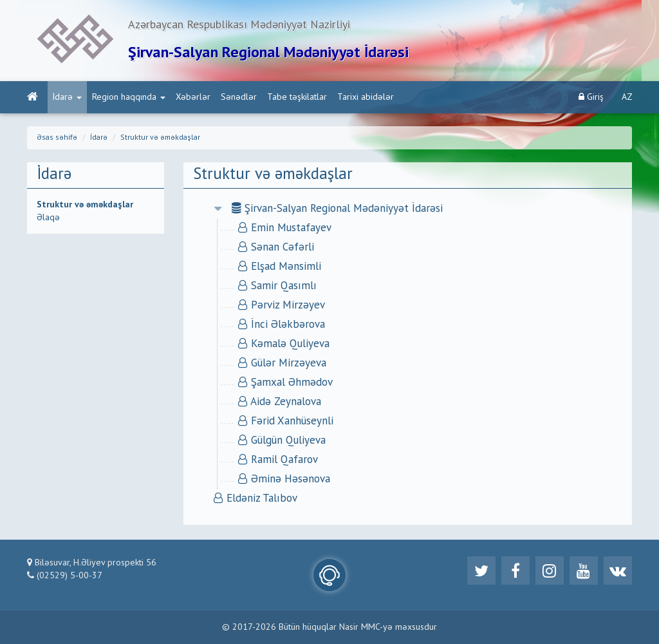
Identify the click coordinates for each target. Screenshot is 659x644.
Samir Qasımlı (277, 286)
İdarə (67, 97)
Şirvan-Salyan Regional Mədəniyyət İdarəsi (337, 209)
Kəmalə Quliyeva (284, 344)
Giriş (591, 97)
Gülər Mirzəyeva (282, 364)
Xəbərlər (193, 97)
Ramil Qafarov (278, 460)
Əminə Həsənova (284, 479)
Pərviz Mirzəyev (282, 306)
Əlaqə (48, 218)
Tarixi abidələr (366, 97)
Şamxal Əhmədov (285, 383)
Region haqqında (129, 97)
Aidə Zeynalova (280, 402)
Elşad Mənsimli (280, 267)
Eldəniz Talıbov (255, 499)
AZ (627, 97)
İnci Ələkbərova (282, 325)
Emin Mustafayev (285, 228)
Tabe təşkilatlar (297, 97)
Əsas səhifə (57, 138)
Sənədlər (239, 97)
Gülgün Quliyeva (282, 441)
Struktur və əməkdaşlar (160, 138)
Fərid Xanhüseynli (286, 421)
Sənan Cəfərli (276, 248)
